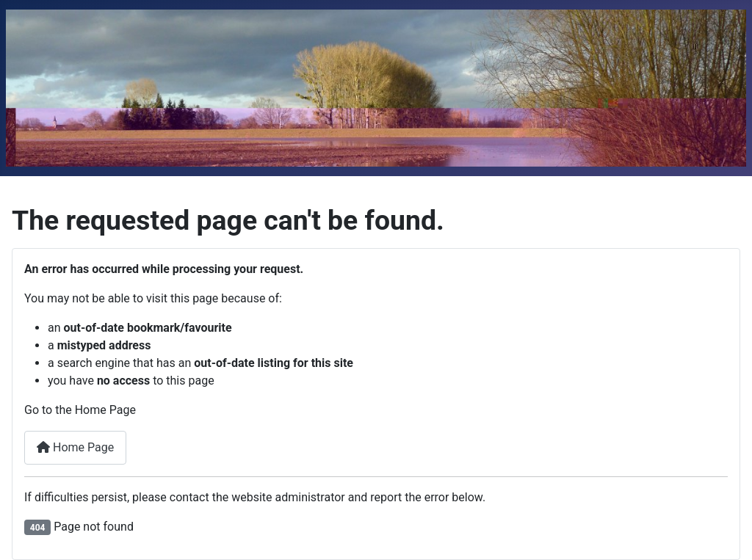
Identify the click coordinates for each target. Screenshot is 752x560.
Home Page (75, 447)
